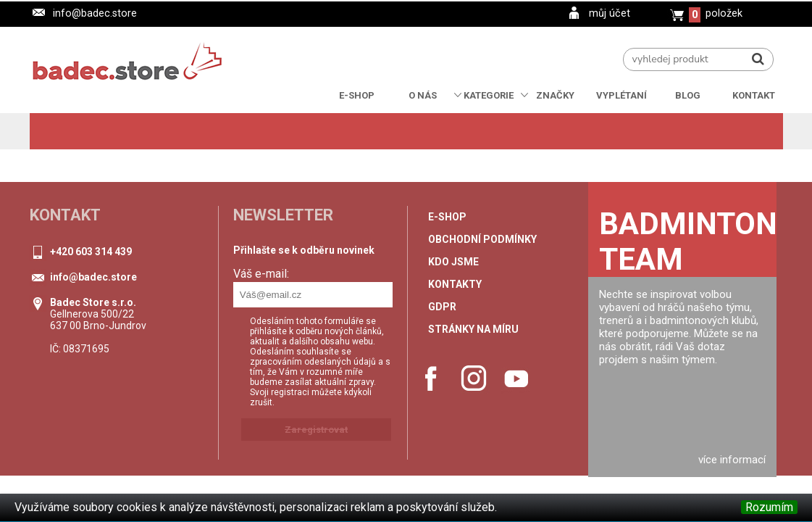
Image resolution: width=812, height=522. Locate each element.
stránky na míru (473, 329)
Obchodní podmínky (482, 239)
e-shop (447, 217)
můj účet (610, 13)
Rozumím (769, 507)
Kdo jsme (453, 262)
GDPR (442, 307)
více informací (732, 460)
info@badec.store (95, 13)
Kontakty (455, 284)
